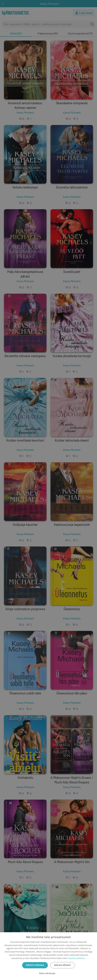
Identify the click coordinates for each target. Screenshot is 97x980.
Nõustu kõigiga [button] (35, 965)
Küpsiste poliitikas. (76, 958)
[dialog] (48, 956)
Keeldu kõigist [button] (63, 965)
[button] (48, 973)
